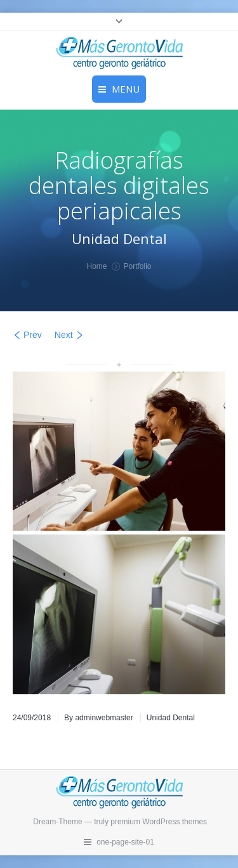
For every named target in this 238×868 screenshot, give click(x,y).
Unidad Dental (171, 718)
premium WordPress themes (159, 822)
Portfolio (137, 266)
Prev (33, 335)
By (99, 718)
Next (64, 335)
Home (96, 266)
